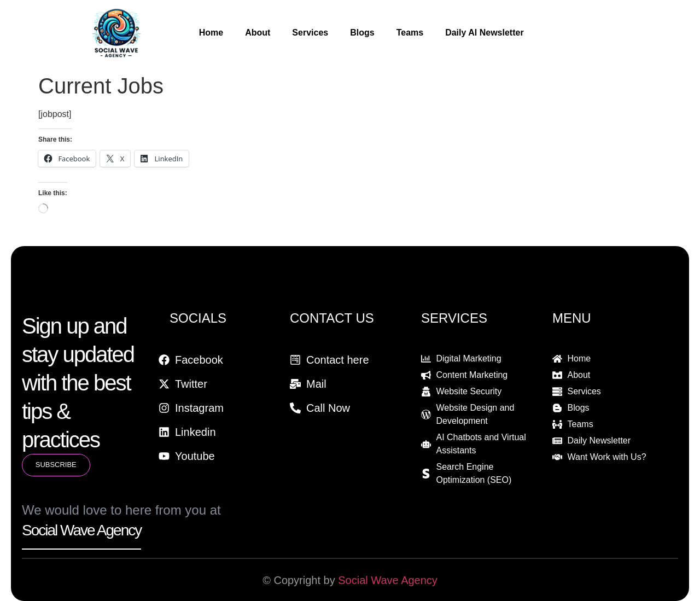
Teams (410, 33)
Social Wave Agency (388, 580)
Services (310, 33)
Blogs (362, 33)
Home (211, 33)
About (258, 33)
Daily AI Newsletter (484, 33)
